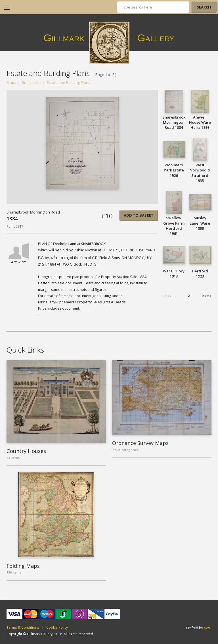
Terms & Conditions (23, 628)
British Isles (32, 82)
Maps (11, 82)
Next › (207, 296)
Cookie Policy (57, 628)
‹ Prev (167, 296)
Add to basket (139, 215)
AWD (208, 628)
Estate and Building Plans (69, 82)
